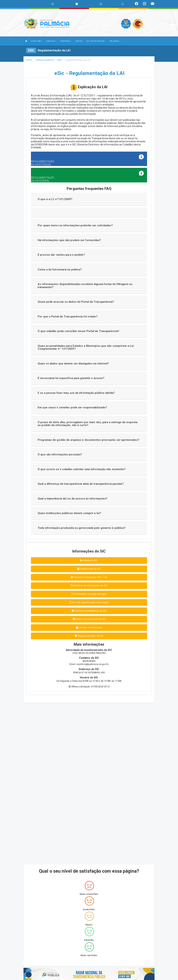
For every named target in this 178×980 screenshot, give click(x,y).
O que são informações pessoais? (60, 454)
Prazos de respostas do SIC (89, 619)
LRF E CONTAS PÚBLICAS (96, 41)
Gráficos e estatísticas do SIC (89, 611)
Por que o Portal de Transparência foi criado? (68, 317)
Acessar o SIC (89, 560)
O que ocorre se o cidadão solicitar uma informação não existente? (82, 469)
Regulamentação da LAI (89, 636)
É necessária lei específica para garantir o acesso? (71, 378)
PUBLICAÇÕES (115, 41)
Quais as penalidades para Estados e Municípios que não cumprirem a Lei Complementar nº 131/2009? (86, 347)
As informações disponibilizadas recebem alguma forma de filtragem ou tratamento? (85, 286)
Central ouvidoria (45, 60)
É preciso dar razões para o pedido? (61, 255)
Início (29, 60)
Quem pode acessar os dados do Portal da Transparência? (76, 302)
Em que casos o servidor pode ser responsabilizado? (72, 407)
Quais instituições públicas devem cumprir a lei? (69, 513)
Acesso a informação (89, 628)
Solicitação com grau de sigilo (89, 594)
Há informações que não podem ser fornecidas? (69, 240)
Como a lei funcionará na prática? (60, 270)
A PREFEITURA (36, 41)
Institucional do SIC (89, 569)
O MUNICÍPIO (51, 41)
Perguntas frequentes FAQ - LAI (89, 577)
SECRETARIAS (66, 41)
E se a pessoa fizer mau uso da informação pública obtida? (76, 393)
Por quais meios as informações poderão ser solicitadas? (75, 225)
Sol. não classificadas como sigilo (89, 602)
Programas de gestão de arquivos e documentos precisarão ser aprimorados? (88, 440)
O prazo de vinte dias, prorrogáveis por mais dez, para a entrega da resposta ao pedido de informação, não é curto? (88, 424)
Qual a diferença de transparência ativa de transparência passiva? (81, 484)
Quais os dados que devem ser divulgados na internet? (73, 364)
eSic (59, 60)
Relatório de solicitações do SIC (89, 586)
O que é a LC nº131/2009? (55, 199)
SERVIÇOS (79, 41)
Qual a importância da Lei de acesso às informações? (73, 499)
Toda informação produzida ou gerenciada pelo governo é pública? (82, 528)
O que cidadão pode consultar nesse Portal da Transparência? (78, 331)
